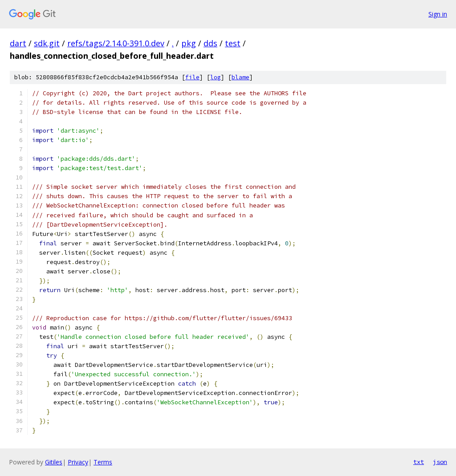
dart (18, 43)
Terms (103, 462)
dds (210, 43)
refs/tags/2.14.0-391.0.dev (116, 43)
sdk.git (47, 43)
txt (419, 462)
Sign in (438, 14)
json (440, 462)
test (233, 43)
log (216, 77)
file (192, 77)
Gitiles (54, 462)
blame (240, 77)
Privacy (78, 462)
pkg (189, 43)
